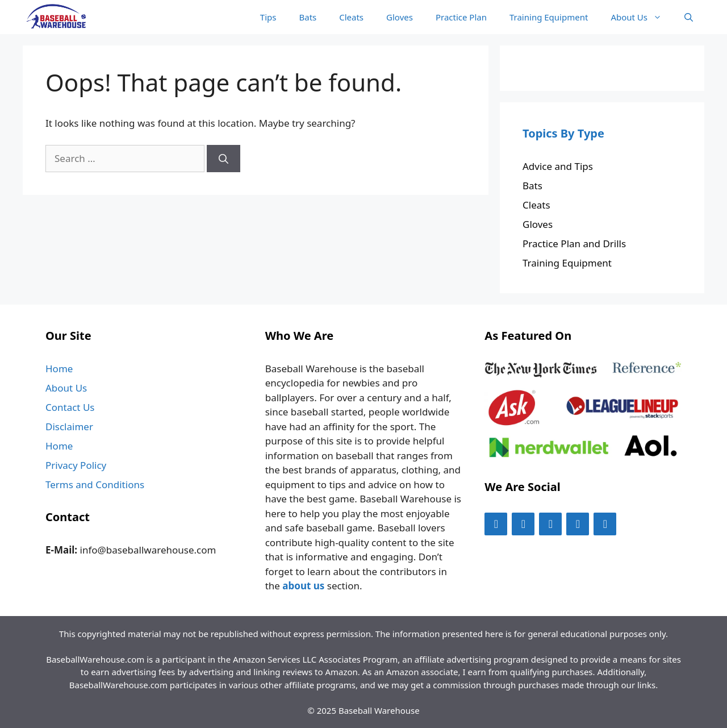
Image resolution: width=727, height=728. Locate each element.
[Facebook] (496, 524)
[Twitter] (523, 524)
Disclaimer (69, 427)
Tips (268, 17)
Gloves (400, 17)
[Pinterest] (578, 524)
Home (59, 369)
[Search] (223, 159)
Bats (308, 17)
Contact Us (70, 407)
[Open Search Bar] (689, 17)
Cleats (351, 17)
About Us (642, 17)
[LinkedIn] (605, 524)
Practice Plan (461, 17)
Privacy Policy (76, 465)
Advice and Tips (558, 166)
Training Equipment (549, 17)
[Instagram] (550, 524)
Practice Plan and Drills (574, 244)
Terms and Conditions (95, 484)
